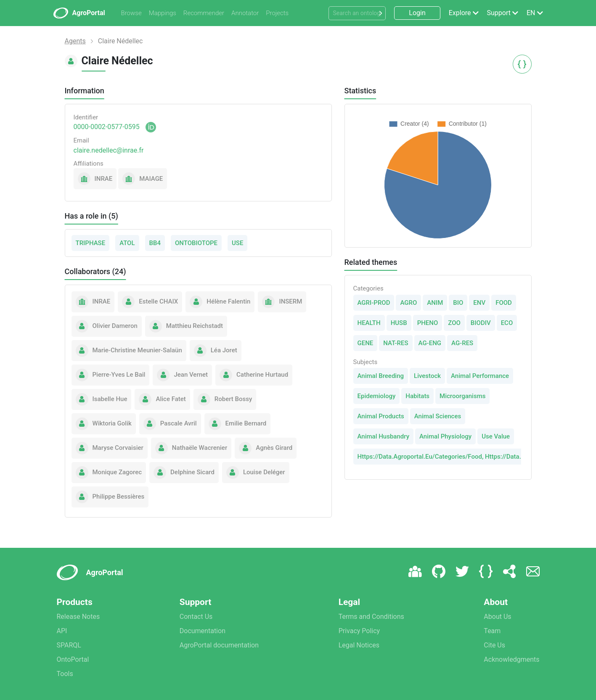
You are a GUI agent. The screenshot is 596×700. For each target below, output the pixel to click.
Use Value (496, 436)
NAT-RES (396, 343)
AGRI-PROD (374, 303)
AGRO (408, 303)
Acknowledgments (511, 659)
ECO (507, 323)
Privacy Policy (359, 631)
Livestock (427, 376)
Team (492, 631)
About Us (497, 617)
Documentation (203, 631)
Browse (131, 13)
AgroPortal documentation (219, 645)
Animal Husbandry (384, 436)
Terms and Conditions (371, 617)
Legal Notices (359, 645)
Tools (65, 674)
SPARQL (69, 645)
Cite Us (494, 645)
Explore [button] (460, 13)
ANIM (435, 303)
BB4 (155, 243)
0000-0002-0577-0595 (107, 127)
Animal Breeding (381, 376)
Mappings (163, 13)
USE (237, 243)
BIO (458, 303)
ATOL (127, 243)
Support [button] (499, 13)
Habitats (417, 396)
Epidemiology (377, 396)
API (62, 631)
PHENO (428, 323)
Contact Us (196, 617)
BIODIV (481, 323)
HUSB (399, 323)
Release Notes (78, 617)
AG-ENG (430, 343)
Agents (75, 41)
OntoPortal (73, 659)
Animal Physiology (445, 436)
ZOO (454, 323)
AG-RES (462, 343)
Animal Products (381, 416)
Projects (277, 13)
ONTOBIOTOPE (196, 243)
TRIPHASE (91, 243)
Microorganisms (462, 396)
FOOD (504, 303)
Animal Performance (480, 376)
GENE (366, 343)
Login (417, 13)
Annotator (245, 13)
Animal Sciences (438, 416)
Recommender (204, 13)
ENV (479, 303)
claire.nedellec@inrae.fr (109, 150)
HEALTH (369, 323)
